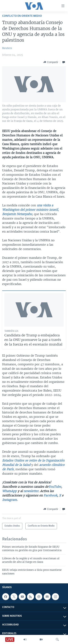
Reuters (7, 48)
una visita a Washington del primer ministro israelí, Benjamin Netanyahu (30, 210)
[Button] (51, 62)
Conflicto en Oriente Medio (22, 16)
